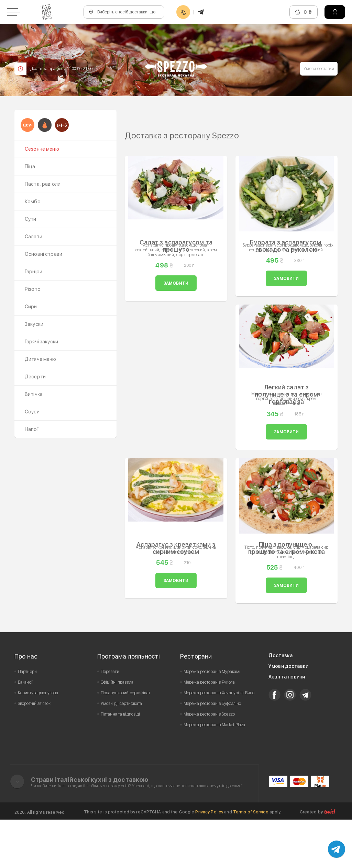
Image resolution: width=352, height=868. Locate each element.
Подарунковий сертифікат (125, 741)
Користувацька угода (38, 741)
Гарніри (34, 272)
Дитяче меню (41, 359)
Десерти (35, 377)
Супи (31, 219)
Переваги (110, 720)
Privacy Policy (209, 860)
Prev (134, 134)
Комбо (33, 202)
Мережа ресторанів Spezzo (209, 763)
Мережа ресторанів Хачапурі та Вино (219, 741)
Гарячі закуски (41, 342)
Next (329, 134)
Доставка (280, 704)
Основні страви (43, 254)
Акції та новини (287, 725)
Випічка (34, 394)
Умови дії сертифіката (122, 752)
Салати (34, 237)
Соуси (32, 412)
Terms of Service (251, 860)
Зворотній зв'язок (34, 752)
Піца (30, 167)
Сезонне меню (42, 149)
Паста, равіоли (43, 184)
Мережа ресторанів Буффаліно (212, 752)
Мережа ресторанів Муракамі (212, 720)
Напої (32, 429)
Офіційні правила (117, 731)
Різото (33, 289)
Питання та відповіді (120, 763)
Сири (31, 307)
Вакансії (26, 731)
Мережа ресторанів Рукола (209, 731)
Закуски (34, 324)
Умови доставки (319, 69)
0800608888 (183, 12)
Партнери (27, 720)
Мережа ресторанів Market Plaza (214, 773)
